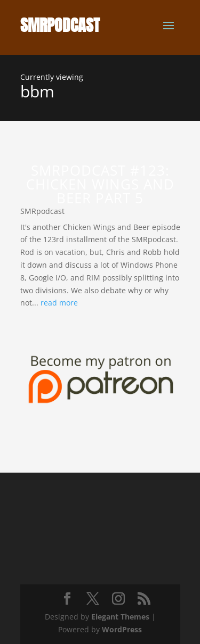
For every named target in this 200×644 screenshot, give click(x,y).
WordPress (122, 629)
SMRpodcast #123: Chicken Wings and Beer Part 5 (100, 184)
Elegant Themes (120, 617)
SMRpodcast (42, 211)
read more (59, 303)
